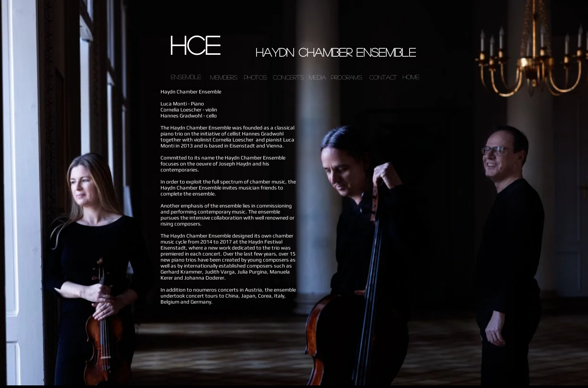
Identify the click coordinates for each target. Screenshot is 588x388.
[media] (317, 77)
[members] (224, 77)
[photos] (255, 77)
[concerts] (288, 77)
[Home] (411, 77)
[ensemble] (186, 77)
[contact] (383, 77)
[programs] (346, 77)
